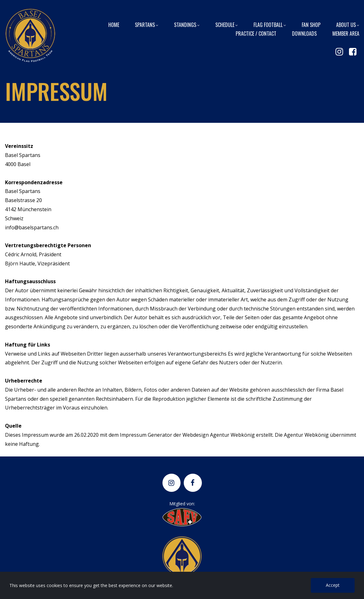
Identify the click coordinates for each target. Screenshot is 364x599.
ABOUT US (348, 24)
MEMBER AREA (346, 33)
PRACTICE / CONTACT (256, 33)
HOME (114, 24)
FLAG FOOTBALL (270, 24)
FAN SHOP (311, 24)
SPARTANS (147, 24)
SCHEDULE (227, 24)
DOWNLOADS (304, 33)
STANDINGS (187, 24)
